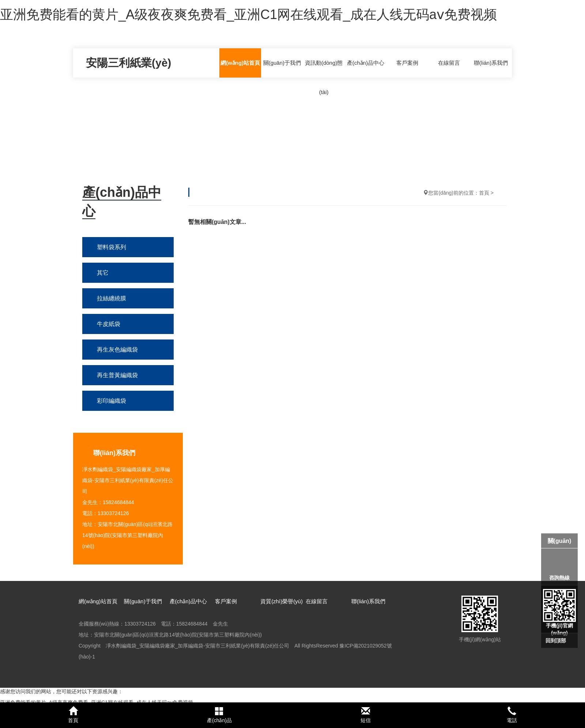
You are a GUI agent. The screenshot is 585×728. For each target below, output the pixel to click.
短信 (366, 715)
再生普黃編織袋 (117, 375)
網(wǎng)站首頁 (240, 63)
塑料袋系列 (112, 247)
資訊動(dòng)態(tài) (324, 77)
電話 (512, 715)
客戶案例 (407, 63)
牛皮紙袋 (109, 324)
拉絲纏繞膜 (112, 298)
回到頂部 (556, 641)
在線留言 (449, 63)
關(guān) (560, 541)
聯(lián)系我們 (491, 63)
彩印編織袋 (112, 401)
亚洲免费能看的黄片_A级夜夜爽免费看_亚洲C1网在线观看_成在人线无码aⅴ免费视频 (248, 14)
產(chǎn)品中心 (366, 63)
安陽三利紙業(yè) (129, 63)
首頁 (484, 193)
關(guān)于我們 (282, 63)
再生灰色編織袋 (117, 350)
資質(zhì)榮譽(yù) (282, 601)
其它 (103, 273)
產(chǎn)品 (219, 715)
